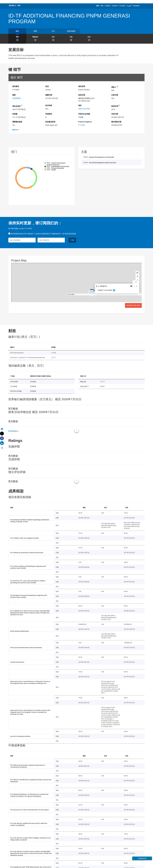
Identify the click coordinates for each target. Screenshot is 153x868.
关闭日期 (115, 114)
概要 (17, 31)
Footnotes (13, 431)
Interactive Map (133, 305)
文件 (53, 31)
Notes (15, 130)
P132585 (82, 125)
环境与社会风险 (84, 114)
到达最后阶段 (50, 122)
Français (122, 6)
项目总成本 (17, 106)
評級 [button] (71, 39)
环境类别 (49, 114)
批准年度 (115, 106)
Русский (136, 6)
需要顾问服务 (17, 122)
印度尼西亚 (16, 98)
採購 (35, 31)
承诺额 (15, 114)
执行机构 (49, 105)
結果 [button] (89, 39)
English (108, 6)
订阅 (72, 240)
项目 (19, 5)
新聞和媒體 (71, 31)
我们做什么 (12, 5)
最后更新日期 (116, 122)
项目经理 (82, 86)
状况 (47, 86)
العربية (129, 6)
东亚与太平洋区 (84, 109)
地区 (80, 105)
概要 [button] (17, 39)
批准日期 (82, 95)
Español (115, 6)
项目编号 (16, 86)
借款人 (115, 87)
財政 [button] (53, 39)
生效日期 (115, 95)
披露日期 (49, 95)
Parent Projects (85, 122)
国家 (14, 95)
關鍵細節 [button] (35, 39)
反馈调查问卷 (142, 858)
